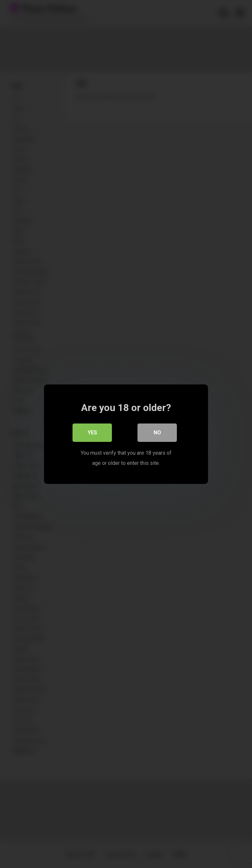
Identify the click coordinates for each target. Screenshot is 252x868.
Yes (92, 432)
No (157, 432)
